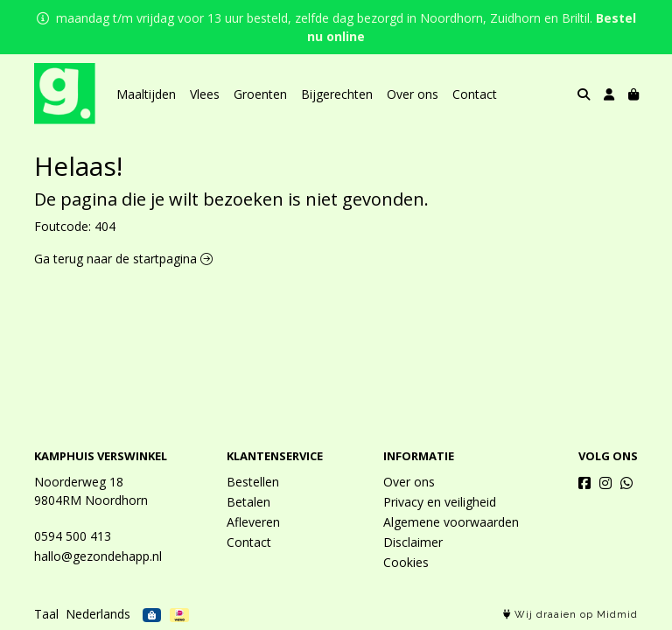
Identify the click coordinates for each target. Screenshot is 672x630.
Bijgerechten (337, 94)
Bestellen (253, 482)
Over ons (413, 94)
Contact (475, 94)
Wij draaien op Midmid (570, 615)
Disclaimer (413, 542)
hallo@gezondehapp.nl (98, 556)
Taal (46, 614)
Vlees (205, 94)
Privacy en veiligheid (440, 502)
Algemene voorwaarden (451, 522)
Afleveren (253, 522)
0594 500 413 (73, 536)
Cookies (406, 562)
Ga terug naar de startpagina (123, 259)
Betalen (248, 502)
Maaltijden (146, 94)
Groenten (260, 94)
